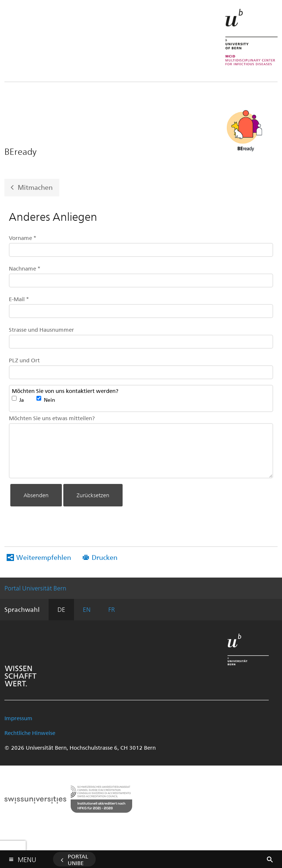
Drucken (105, 557)
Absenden (36, 495)
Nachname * (25, 268)
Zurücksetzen (93, 495)
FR (112, 609)
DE (61, 609)
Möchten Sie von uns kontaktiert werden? (65, 391)
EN (87, 609)
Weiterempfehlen (44, 557)
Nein (50, 400)
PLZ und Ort (24, 360)
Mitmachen (35, 187)
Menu (27, 858)
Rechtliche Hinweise (30, 733)
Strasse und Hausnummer (41, 330)
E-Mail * (19, 299)
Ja (22, 400)
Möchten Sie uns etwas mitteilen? (52, 418)
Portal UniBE (78, 860)
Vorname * (23, 238)
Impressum (18, 718)
